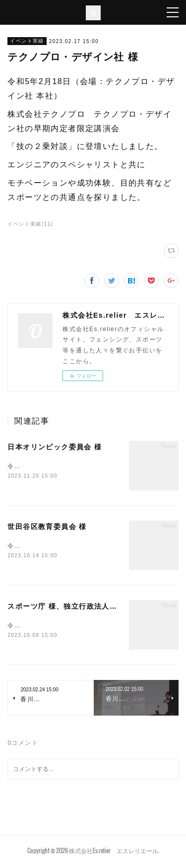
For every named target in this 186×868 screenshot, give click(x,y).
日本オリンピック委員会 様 (55, 447)
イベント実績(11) (30, 224)
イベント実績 (27, 41)
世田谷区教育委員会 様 (47, 528)
